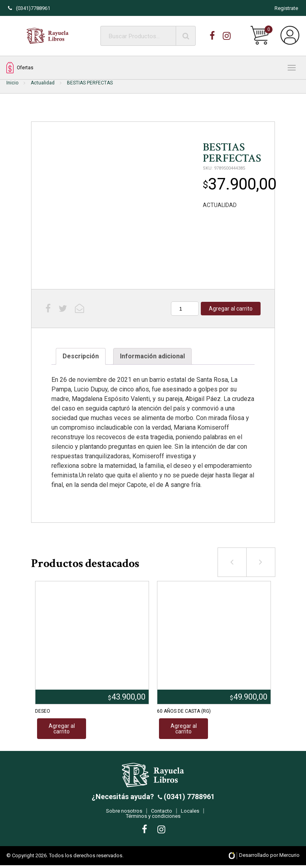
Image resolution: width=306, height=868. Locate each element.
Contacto (162, 814)
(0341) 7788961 (188, 799)
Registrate (286, 8)
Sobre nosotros (124, 814)
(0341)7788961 (29, 8)
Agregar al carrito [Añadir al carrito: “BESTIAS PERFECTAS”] (231, 309)
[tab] (81, 356)
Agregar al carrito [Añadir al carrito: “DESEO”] (62, 729)
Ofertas (20, 68)
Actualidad (43, 83)
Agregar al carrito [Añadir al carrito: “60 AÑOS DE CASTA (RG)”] (184, 729)
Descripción (81, 356)
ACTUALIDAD (220, 205)
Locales (190, 814)
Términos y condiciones (153, 819)
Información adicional (152, 356)
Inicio (12, 83)
